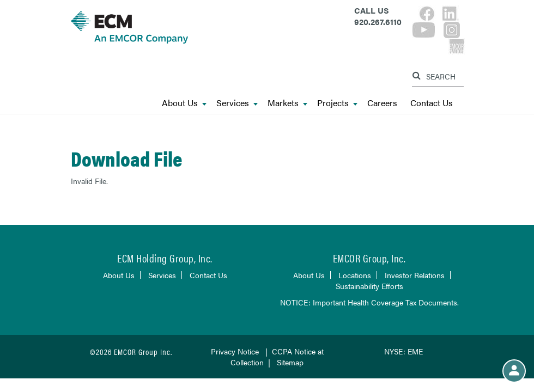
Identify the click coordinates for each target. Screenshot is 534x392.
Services (237, 103)
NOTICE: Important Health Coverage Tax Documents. (369, 302)
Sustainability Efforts (369, 286)
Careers (382, 103)
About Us (184, 103)
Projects (337, 103)
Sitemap (290, 362)
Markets (287, 103)
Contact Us (432, 103)
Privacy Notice (235, 351)
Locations (355, 275)
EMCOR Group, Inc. (369, 258)
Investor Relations (415, 275)
